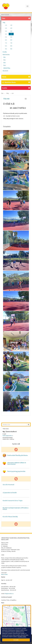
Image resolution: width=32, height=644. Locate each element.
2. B (11, 28)
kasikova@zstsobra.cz (8, 436)
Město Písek (4, 574)
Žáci (16, 18)
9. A (6, 49)
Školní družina (6, 55)
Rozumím (16, 640)
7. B (11, 43)
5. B (11, 37)
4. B (11, 34)
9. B (11, 49)
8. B (11, 46)
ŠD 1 (5, 57)
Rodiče (16, 88)
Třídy (4, 23)
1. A (6, 25)
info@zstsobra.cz (9, 594)
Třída (6, 99)
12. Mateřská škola (16, 82)
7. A (6, 43)
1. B (11, 25)
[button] (29, 425)
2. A (6, 28)
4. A (6, 34)
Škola (16, 77)
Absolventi (5, 71)
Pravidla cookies (22, 637)
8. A (6, 46)
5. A (6, 37)
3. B (11, 31)
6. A (6, 40)
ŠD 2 (5, 60)
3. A (6, 31)
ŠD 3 (5, 63)
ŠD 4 (5, 65)
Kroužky (5, 52)
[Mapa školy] (17, 619)
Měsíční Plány (7, 68)
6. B (11, 40)
